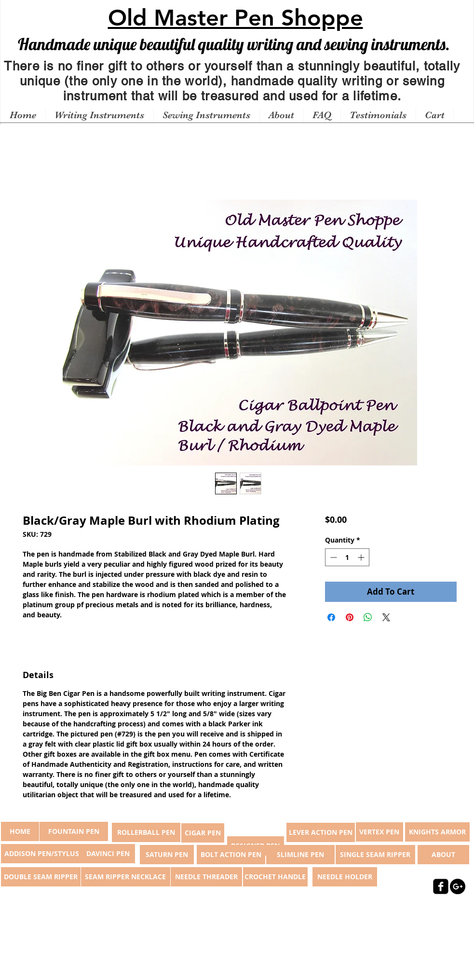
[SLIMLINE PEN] (300, 855)
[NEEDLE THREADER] (206, 877)
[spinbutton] (347, 557)
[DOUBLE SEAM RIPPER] (41, 877)
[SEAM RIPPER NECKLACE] (126, 877)
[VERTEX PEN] (379, 832)
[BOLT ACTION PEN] (231, 855)
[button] (99, 115)
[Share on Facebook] (331, 617)
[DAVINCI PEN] (108, 854)
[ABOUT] (443, 855)
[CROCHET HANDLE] (275, 877)
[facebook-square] (441, 886)
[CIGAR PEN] (203, 833)
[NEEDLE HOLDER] (345, 877)
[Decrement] (332, 557)
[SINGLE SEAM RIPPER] (375, 855)
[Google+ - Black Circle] (458, 886)
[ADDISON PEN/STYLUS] (42, 854)
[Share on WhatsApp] (368, 617)
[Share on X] (386, 617)
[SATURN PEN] (167, 855)
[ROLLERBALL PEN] (146, 832)
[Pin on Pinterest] (350, 617)
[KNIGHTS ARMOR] (437, 832)
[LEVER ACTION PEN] (321, 832)
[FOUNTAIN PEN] (74, 831)
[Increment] (362, 557)
